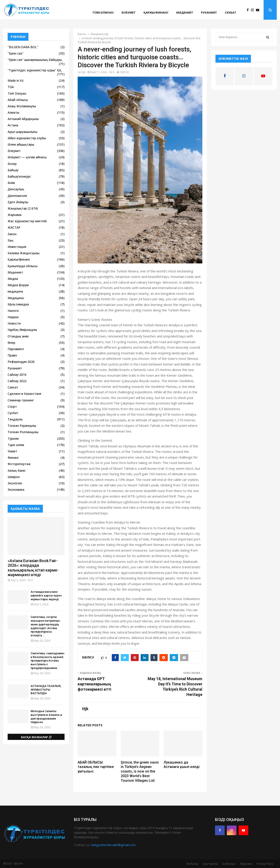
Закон (12, 234)
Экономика (16, 490)
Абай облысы (18, 100)
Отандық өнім (18, 336)
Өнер (11, 343)
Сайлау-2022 (17, 381)
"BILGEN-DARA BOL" (23, 47)
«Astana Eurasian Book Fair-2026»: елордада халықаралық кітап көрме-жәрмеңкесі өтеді (33, 568)
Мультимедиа (18, 304)
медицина (15, 291)
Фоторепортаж (19, 464)
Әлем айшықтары (21, 144)
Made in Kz (16, 80)
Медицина (16, 298)
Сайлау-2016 (17, 375)
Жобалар (192, 864)
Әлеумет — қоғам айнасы (27, 157)
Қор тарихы (210, 864)
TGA (11, 87)
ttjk (83, 72)
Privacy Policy (265, 864)
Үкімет (12, 451)
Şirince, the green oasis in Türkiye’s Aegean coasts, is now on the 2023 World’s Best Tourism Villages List (140, 771)
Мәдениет (185, 12)
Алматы (13, 112)
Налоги (13, 311)
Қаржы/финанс (156, 12)
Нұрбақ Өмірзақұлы (22, 330)
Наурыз (13, 317)
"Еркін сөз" (16, 53)
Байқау (13, 170)
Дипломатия (17, 196)
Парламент (16, 349)
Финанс (13, 458)
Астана (13, 125)
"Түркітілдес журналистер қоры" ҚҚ (35, 70)
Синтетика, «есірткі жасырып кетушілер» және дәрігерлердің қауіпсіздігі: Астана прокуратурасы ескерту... (45, 626)
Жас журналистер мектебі (27, 221)
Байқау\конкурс (19, 176)
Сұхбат (231, 12)
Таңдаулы (15, 419)
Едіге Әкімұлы (18, 202)
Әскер (12, 164)
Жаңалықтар (17, 208)
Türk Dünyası (103, 12)
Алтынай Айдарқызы (23, 119)
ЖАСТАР (14, 227)
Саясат (13, 387)
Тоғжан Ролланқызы (23, 432)
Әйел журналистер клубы (27, 138)
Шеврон (14, 477)
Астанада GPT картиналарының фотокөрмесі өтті (94, 684)
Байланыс (229, 864)
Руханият (209, 12)
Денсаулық (16, 189)
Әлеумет (129, 12)
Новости (14, 323)
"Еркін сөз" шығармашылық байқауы (35, 60)
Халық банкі (17, 470)
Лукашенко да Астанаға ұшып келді (182, 765)
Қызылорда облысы (23, 266)
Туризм (13, 438)
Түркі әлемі (16, 445)
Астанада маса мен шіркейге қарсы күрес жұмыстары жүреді (46, 595)
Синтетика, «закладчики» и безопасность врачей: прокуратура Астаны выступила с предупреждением (48, 661)
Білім (11, 183)
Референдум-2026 (21, 362)
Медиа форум (18, 285)
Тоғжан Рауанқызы (22, 426)
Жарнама (15, 215)
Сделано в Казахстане (24, 394)
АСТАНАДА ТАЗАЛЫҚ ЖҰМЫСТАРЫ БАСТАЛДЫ (46, 690)
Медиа (13, 279)
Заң (10, 240)
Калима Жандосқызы (24, 253)
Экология (15, 483)
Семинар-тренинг (21, 400)
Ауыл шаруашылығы (22, 132)
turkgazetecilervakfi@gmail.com (113, 845)
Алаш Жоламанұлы (22, 106)
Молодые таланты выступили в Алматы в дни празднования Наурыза (46, 717)
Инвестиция (17, 247)
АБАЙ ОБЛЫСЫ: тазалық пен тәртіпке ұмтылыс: (96, 767)
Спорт (12, 407)
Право (12, 355)
